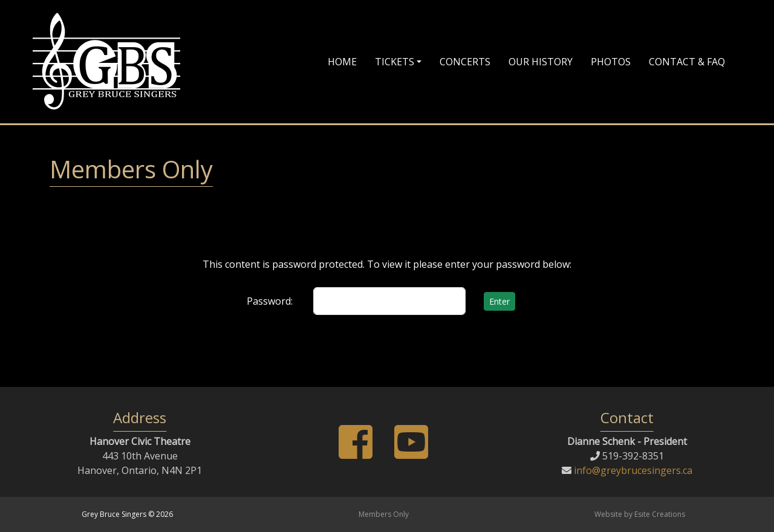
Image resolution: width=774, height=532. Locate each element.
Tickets (395, 62)
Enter (499, 301)
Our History (541, 62)
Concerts (465, 62)
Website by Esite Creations (640, 514)
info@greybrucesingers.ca (632, 470)
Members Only (384, 514)
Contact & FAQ (687, 62)
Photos (611, 62)
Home (342, 62)
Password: (270, 301)
